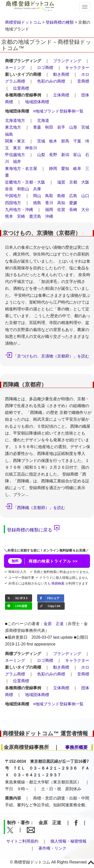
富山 (77, 155)
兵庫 (37, 189)
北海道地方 (15, 120)
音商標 (83, 81)
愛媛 (73, 203)
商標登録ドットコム (23, 22)
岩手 (61, 127)
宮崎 (21, 216)
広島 (73, 196)
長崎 (73, 210)
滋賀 (61, 182)
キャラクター (77, 68)
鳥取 (49, 196)
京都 (73, 182)
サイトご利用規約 (22, 841)
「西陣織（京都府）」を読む (39, 508)
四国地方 (13, 203)
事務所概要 (76, 747)
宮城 (85, 127)
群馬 (65, 141)
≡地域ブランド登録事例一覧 (58, 111)
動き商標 (61, 74)
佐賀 (61, 210)
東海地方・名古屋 (21, 169)
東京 (17, 148)
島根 (61, 196)
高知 (61, 203)
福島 (9, 134)
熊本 (9, 216)
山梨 (41, 155)
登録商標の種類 (60, 22)
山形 (73, 127)
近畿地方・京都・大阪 (25, 182)
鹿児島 (35, 216)
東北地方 (13, 127)
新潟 (65, 155)
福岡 (49, 210)
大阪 (85, 182)
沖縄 (49, 216)
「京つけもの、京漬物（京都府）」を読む (51, 356)
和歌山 (23, 189)
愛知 (65, 169)
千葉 (77, 141)
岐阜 (77, 169)
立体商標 (61, 95)
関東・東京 (15, 141)
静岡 (53, 169)
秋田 (49, 127)
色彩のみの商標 (51, 81)
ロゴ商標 (45, 68)
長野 (53, 155)
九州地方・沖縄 (19, 210)
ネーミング (15, 68)
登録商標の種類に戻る (30, 530)
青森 (37, 127)
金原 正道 (54, 624)
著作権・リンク (52, 848)
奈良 (9, 189)
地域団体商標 (37, 102)
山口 (85, 196)
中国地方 (13, 196)
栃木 (53, 141)
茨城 (41, 141)
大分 (85, 210)
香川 (49, 203)
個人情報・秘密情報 (68, 841)
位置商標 (21, 88)
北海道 (43, 120)
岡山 (37, 196)
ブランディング (67, 61)
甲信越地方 (15, 155)
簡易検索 (58, 583)
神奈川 (31, 148)
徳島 (37, 203)
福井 (17, 161)
